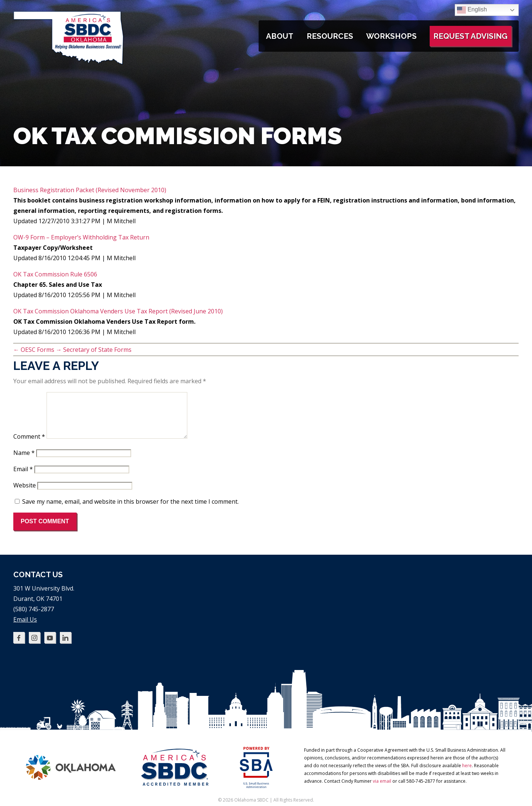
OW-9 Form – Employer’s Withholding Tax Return (81, 237)
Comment (29, 445)
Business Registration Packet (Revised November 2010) (90, 190)
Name (24, 462)
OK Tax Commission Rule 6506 (55, 274)
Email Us (25, 628)
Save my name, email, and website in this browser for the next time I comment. (130, 510)
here (467, 774)
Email (23, 478)
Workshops (391, 36)
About (280, 36)
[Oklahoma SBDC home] (69, 63)
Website (25, 494)
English (472, 10)
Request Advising (470, 36)
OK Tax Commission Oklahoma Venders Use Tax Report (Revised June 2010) (118, 311)
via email (382, 790)
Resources (330, 36)
